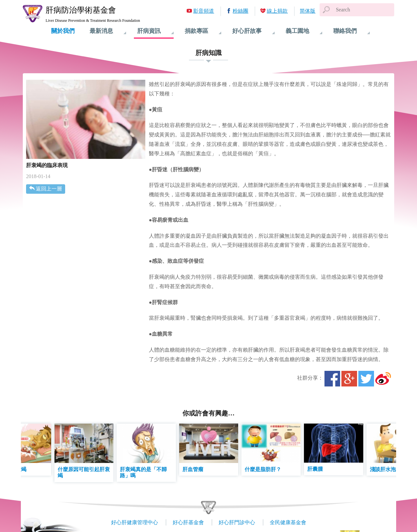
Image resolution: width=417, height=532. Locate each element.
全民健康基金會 (288, 522)
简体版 (308, 11)
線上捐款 (277, 11)
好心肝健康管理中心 (135, 522)
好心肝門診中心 (237, 522)
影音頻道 (204, 11)
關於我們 (63, 31)
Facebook (332, 379)
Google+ (349, 379)
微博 (383, 379)
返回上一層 (49, 189)
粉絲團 (240, 11)
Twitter (366, 379)
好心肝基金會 (188, 522)
